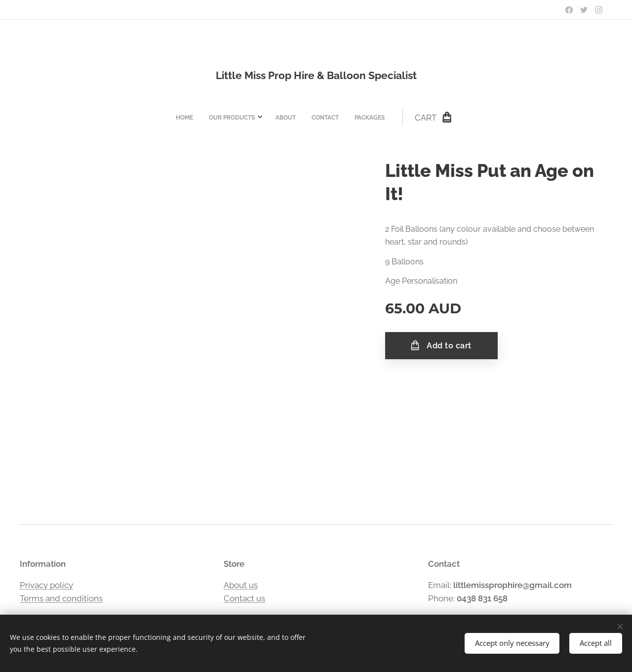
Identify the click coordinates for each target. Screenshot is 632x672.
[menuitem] (250, 118)
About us (241, 585)
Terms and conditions (61, 598)
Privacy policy (46, 585)
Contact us (244, 598)
